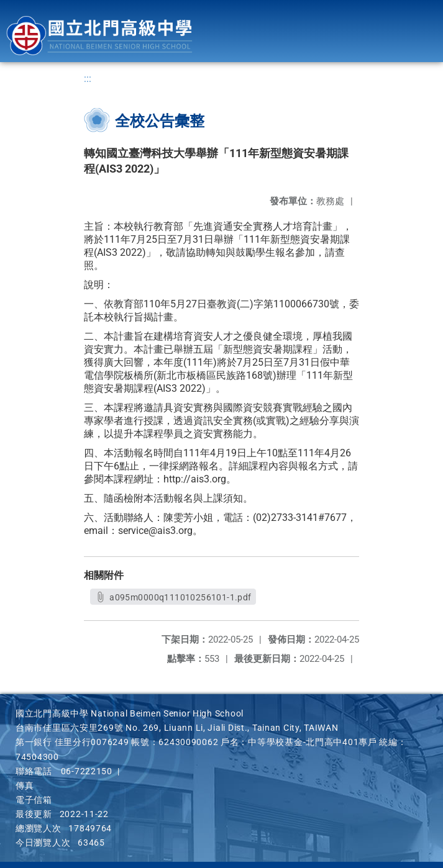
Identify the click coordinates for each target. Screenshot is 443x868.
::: (88, 79)
